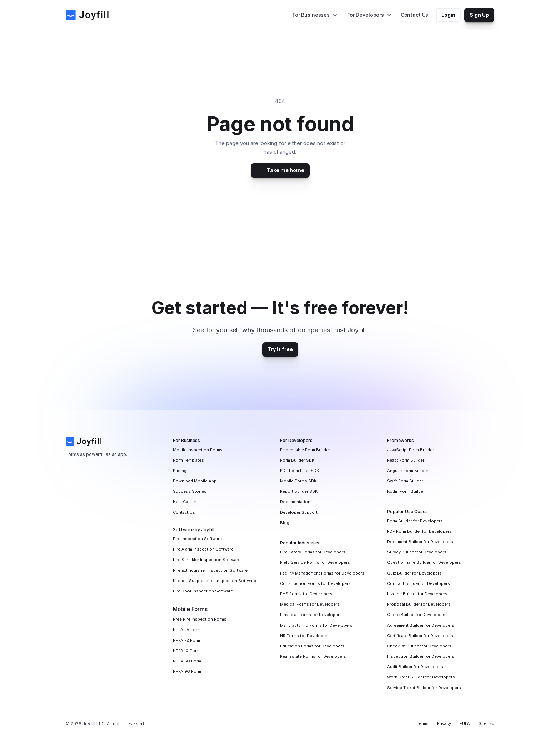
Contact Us (415, 15)
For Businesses (311, 15)
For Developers (366, 15)
